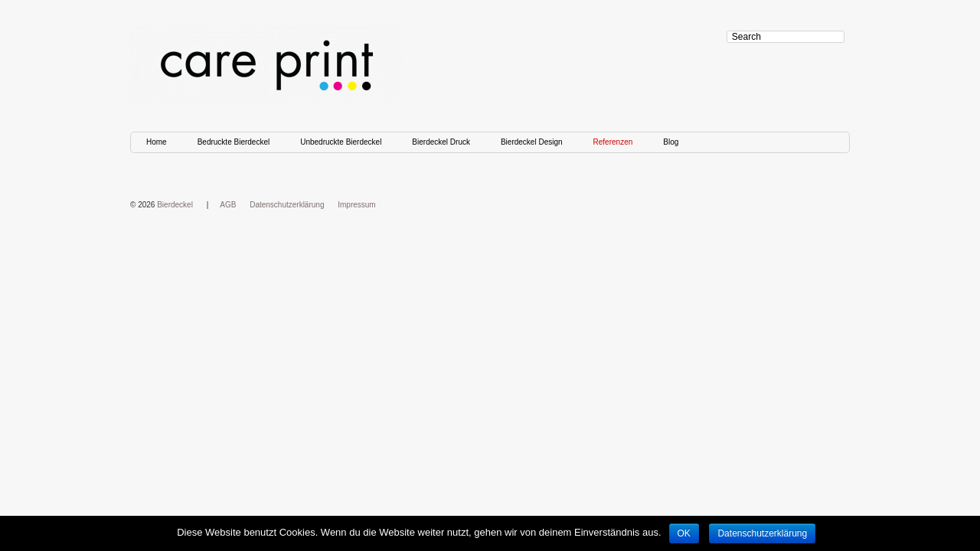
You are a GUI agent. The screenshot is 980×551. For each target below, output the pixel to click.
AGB (228, 205)
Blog (671, 142)
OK (684, 533)
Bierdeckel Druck (441, 142)
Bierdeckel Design (532, 142)
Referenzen (613, 142)
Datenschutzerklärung (287, 205)
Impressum (356, 205)
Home (157, 142)
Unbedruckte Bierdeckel (341, 142)
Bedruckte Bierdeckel (234, 142)
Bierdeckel (175, 205)
